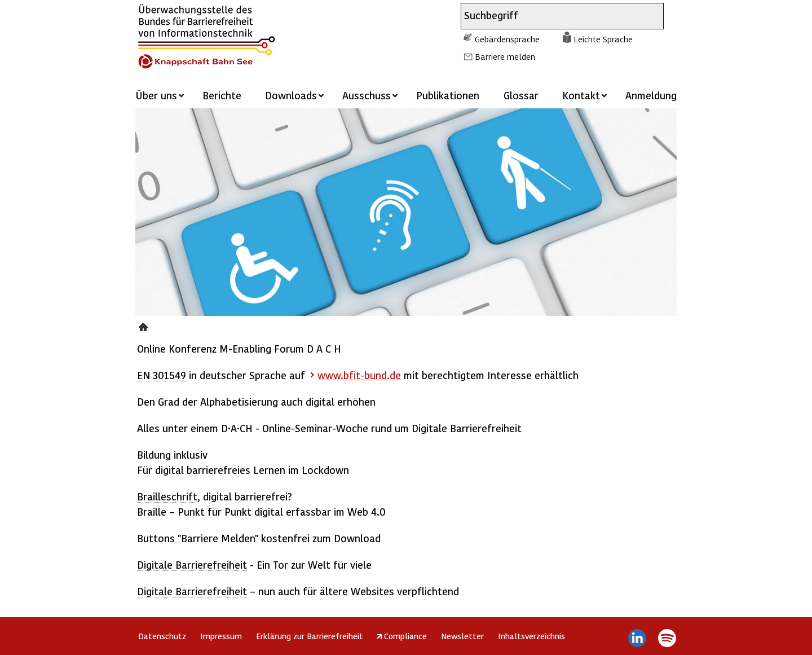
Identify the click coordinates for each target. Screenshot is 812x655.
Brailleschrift (167, 496)
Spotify (667, 638)
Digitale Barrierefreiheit (192, 564)
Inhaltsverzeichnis (531, 636)
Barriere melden (505, 56)
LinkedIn (637, 638)
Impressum (221, 636)
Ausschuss (367, 95)
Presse (145, 326)
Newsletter (462, 636)
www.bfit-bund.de (359, 375)
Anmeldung (651, 95)
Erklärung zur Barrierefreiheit (310, 636)
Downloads (291, 95)
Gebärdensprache (507, 39)
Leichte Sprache (603, 39)
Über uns (156, 95)
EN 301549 (162, 375)
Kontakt (581, 95)
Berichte (222, 95)
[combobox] (552, 16)
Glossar (521, 95)
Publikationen (448, 95)
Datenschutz (162, 636)
